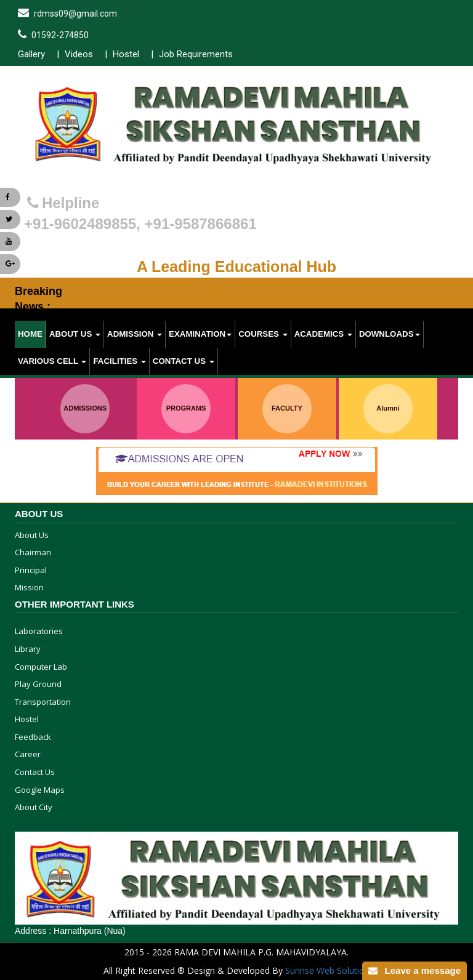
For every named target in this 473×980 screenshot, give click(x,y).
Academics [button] (323, 334)
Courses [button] (263, 334)
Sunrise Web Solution (327, 970)
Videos (79, 54)
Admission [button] (135, 334)
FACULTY (287, 408)
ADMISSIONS (85, 408)
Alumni (388, 408)
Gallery (31, 54)
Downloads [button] (390, 334)
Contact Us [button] (184, 361)
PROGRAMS (186, 408)
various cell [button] (52, 361)
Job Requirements (196, 54)
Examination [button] (200, 334)
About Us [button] (75, 334)
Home (30, 334)
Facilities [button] (119, 361)
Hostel (126, 54)
